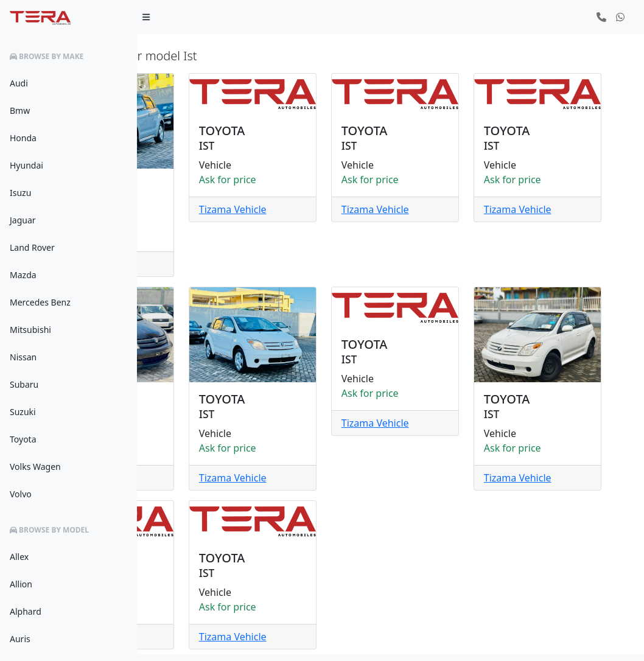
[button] (601, 17)
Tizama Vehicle (196, 250)
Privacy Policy (517, 640)
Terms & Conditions (591, 640)
